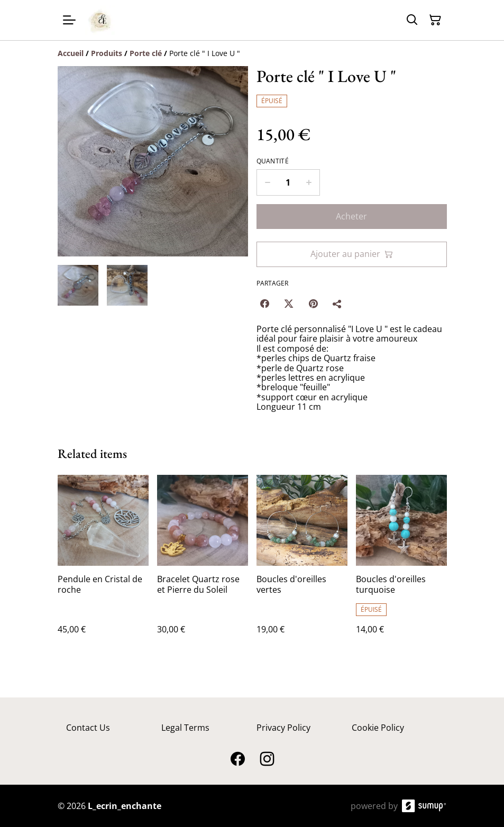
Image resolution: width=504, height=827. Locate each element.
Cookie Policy (378, 728)
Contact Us (88, 728)
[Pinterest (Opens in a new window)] (313, 304)
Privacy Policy (283, 728)
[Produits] (107, 53)
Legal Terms (185, 728)
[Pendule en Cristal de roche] (103, 565)
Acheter (351, 216)
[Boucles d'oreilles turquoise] (401, 565)
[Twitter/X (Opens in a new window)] (289, 304)
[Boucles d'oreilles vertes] (302, 565)
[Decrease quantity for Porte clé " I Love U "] (267, 182)
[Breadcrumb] (252, 53)
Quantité (273, 161)
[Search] (412, 20)
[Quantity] (288, 182)
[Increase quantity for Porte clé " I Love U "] (309, 182)
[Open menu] (69, 20)
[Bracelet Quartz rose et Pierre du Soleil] (203, 565)
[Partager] (337, 304)
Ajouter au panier (352, 254)
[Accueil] (71, 53)
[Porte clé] (146, 53)
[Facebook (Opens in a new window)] (264, 304)
